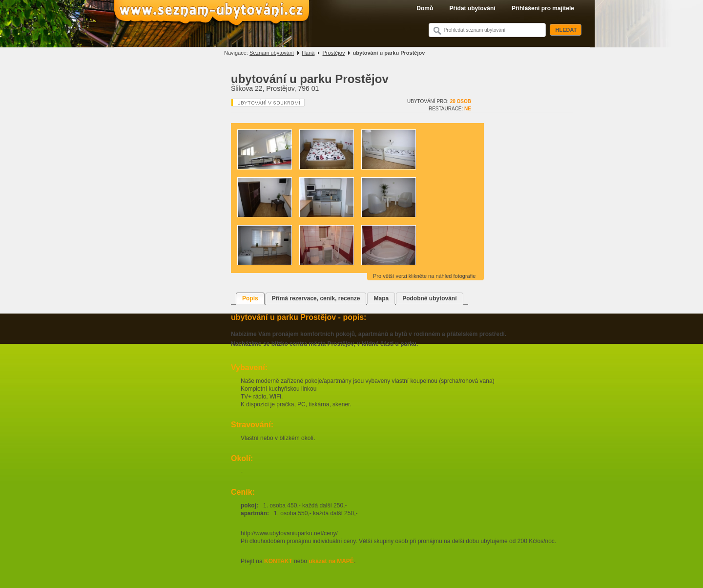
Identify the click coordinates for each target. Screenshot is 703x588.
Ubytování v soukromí (268, 103)
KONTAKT (278, 561)
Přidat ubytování (473, 8)
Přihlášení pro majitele (543, 8)
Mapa (381, 298)
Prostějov (334, 53)
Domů (425, 8)
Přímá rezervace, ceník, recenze (316, 298)
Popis (250, 298)
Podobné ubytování (429, 298)
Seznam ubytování (272, 53)
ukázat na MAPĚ (331, 561)
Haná (308, 53)
